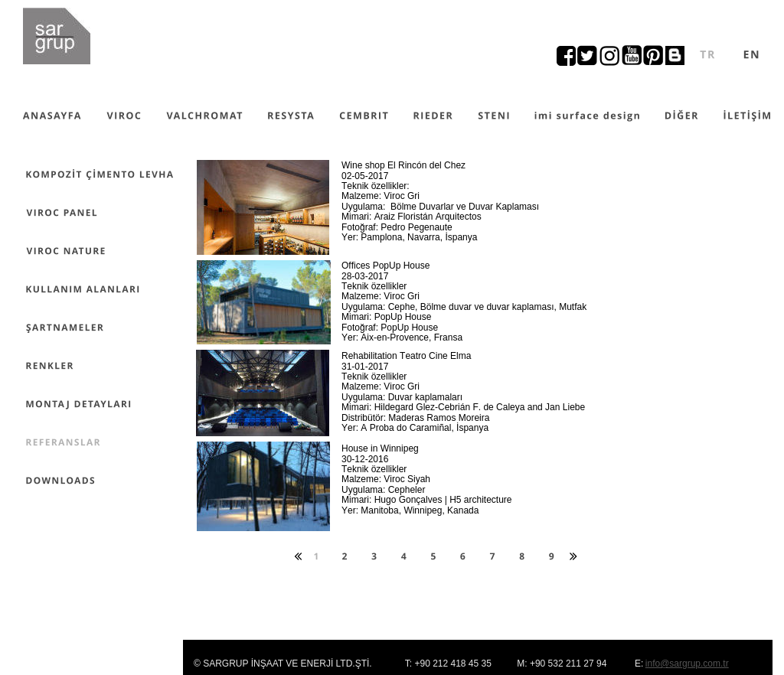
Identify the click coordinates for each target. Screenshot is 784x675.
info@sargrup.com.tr (687, 664)
